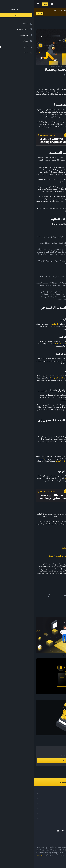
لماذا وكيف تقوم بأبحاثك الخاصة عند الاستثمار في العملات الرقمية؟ (38, 556)
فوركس (45, 297)
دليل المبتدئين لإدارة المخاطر (31, 461)
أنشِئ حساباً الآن (33, 761)
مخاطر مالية (53, 441)
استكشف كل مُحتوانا (33, 782)
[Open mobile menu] (4, 4)
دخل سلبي (22, 324)
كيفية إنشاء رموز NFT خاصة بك (49, 552)
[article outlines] (62, 17)
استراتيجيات (9, 459)
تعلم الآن (5, 13)
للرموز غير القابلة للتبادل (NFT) (26, 378)
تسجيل (11, 4)
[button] (4, 4)
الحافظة (36, 397)
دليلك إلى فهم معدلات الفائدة (50, 544)
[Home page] (40, 4)
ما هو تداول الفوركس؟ (53, 540)
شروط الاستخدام (7, 856)
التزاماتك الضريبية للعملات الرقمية (43, 478)
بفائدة (54, 279)
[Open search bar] (17, 4)
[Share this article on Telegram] (31, 596)
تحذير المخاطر (61, 857)
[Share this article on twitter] (63, 596)
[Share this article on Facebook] (47, 596)
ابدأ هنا (41, 412)
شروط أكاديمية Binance (50, 857)
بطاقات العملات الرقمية (27, 344)
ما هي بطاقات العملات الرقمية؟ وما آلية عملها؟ (44, 548)
